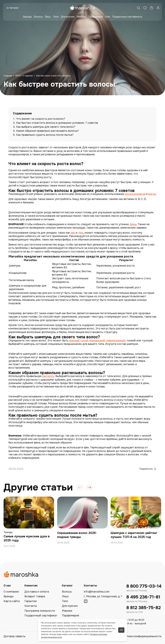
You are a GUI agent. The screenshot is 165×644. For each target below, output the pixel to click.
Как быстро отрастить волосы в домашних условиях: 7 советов (57, 123)
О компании (11, 592)
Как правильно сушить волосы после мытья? (45, 135)
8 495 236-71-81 (143, 597)
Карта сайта (12, 601)
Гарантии (31, 601)
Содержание (22, 113)
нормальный (97, 341)
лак (73, 233)
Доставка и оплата (37, 592)
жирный (74, 341)
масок (152, 194)
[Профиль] (158, 8)
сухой (84, 341)
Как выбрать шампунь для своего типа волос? (46, 127)
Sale (107, 17)
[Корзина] (152, 8)
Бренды (27, 17)
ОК (121, 630)
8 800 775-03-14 (144, 586)
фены (133, 224)
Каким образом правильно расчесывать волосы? (47, 131)
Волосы (38, 17)
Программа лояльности (40, 611)
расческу (48, 376)
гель (81, 233)
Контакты (31, 606)
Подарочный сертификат (41, 616)
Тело (56, 17)
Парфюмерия (95, 17)
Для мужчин (68, 17)
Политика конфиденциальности (141, 636)
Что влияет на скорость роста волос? (41, 119)
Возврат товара (35, 596)
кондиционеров (135, 194)
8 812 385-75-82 (144, 608)
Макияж (81, 17)
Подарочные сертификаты (127, 17)
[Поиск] (138, 8)
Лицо (48, 17)
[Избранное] (145, 8)
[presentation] (80, 487)
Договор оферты (14, 636)
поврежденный (116, 341)
